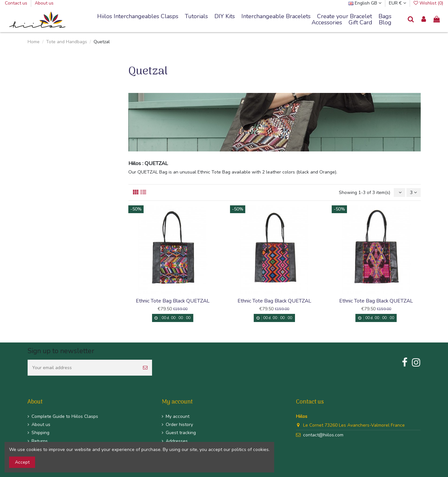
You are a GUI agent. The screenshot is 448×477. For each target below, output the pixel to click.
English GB (365, 3)
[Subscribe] (145, 368)
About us (44, 3)
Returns (40, 441)
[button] (276, 17)
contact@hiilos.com (323, 435)
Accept (22, 462)
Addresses (177, 441)
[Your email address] (83, 368)
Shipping (40, 433)
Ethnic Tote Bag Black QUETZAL (173, 301)
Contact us (17, 3)
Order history (179, 425)
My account (178, 416)
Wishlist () (428, 3)
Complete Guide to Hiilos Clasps (65, 416)
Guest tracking (181, 433)
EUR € (397, 3)
